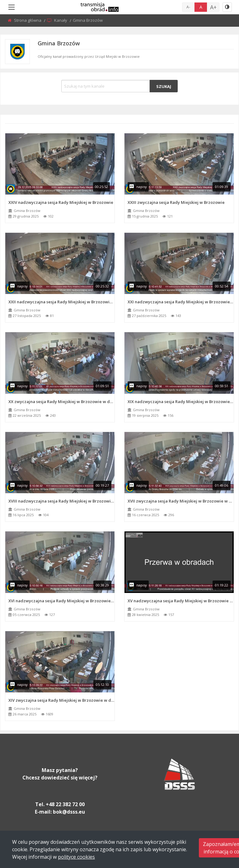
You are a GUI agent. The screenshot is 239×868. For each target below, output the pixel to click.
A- (188, 7)
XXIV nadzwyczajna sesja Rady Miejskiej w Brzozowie (61, 202)
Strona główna (28, 20)
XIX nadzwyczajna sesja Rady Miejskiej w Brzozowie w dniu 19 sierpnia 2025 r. (181, 402)
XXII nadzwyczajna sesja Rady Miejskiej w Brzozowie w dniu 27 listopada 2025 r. (61, 302)
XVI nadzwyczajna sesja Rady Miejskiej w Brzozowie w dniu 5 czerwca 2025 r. (61, 601)
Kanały (61, 20)
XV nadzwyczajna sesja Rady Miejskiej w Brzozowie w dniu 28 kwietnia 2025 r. (181, 601)
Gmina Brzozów (27, 211)
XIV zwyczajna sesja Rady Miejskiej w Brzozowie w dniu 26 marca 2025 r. (61, 700)
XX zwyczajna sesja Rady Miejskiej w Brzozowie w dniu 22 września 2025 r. (61, 402)
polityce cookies (76, 857)
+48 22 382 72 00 (65, 804)
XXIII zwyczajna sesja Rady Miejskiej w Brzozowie (176, 202)
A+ (213, 7)
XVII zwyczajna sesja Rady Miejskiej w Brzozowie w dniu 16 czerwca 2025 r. (181, 501)
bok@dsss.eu (69, 812)
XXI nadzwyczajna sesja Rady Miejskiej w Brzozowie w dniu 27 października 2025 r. (181, 302)
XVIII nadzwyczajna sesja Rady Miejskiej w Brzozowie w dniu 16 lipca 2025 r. (61, 501)
